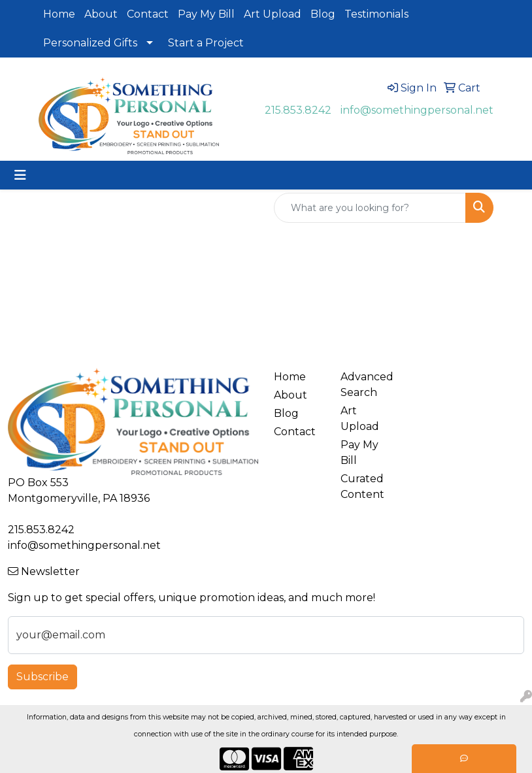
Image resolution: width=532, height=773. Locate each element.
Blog (323, 14)
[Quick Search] (370, 208)
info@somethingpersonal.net (417, 110)
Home (59, 14)
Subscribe (42, 677)
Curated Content (362, 486)
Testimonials (376, 14)
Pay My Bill (206, 14)
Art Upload (273, 14)
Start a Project (206, 43)
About (101, 14)
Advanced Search (366, 385)
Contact (148, 14)
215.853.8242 (298, 110)
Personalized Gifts (90, 43)
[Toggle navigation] (20, 175)
